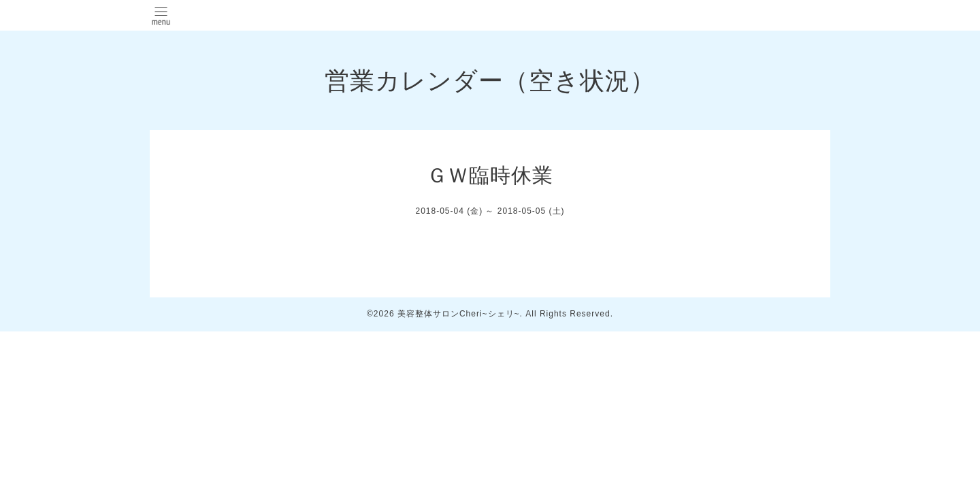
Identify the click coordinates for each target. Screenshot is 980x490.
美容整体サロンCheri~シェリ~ (459, 314)
